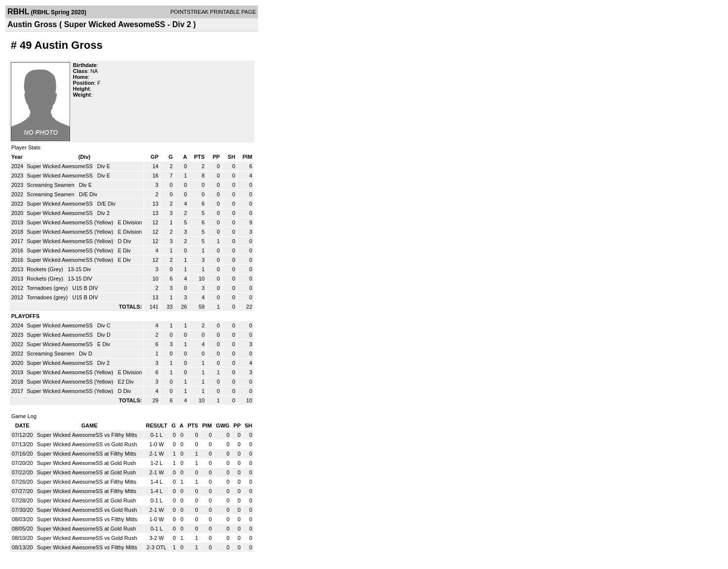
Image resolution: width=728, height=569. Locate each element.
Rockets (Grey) (46, 269)
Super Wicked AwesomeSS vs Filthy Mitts (87, 435)
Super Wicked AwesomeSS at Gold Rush (87, 463)
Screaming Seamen (51, 185)
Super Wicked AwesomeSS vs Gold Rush (87, 444)
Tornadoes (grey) (48, 288)
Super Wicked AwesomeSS (60, 166)
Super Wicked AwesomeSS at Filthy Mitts (87, 454)
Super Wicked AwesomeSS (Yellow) (71, 222)
